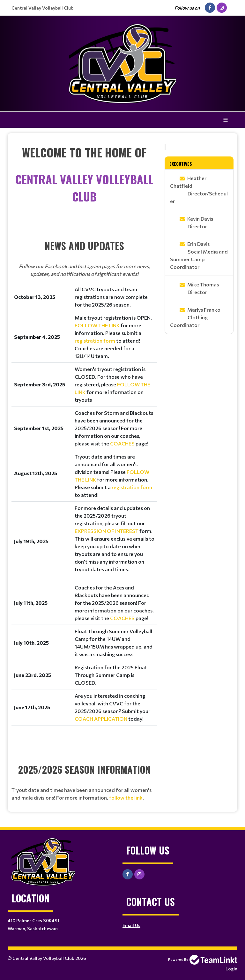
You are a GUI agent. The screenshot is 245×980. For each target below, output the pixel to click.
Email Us (131, 925)
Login (231, 969)
